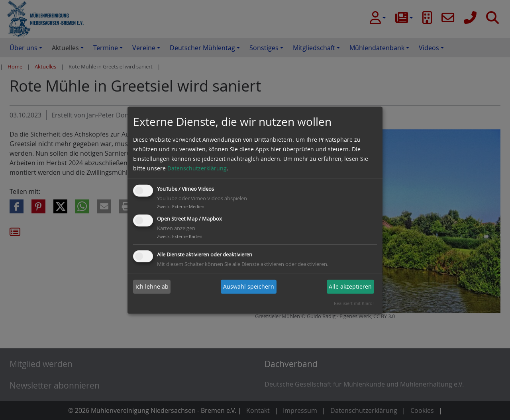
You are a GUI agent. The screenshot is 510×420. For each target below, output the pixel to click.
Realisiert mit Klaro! (354, 303)
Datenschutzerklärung (197, 168)
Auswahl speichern (249, 286)
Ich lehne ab (152, 286)
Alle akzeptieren (350, 286)
